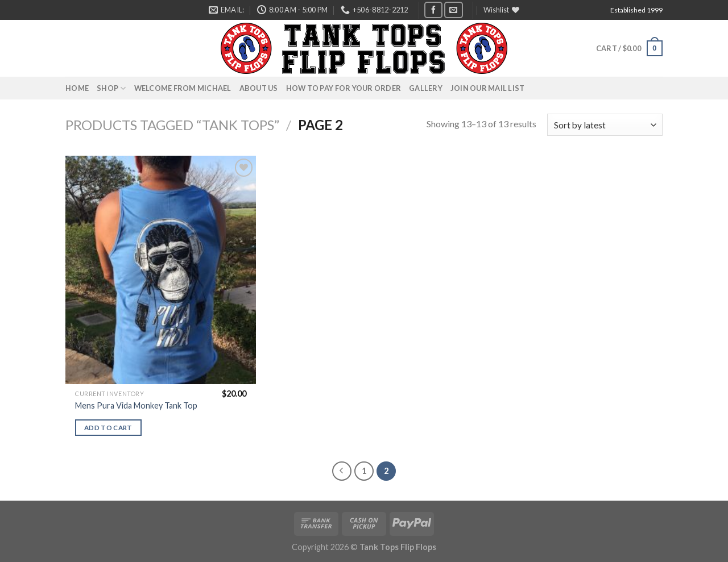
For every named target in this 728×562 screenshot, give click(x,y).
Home (77, 88)
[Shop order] (605, 125)
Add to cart (108, 428)
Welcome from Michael (183, 88)
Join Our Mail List (488, 88)
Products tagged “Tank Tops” (172, 125)
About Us (259, 88)
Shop (111, 88)
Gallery (426, 88)
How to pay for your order (344, 88)
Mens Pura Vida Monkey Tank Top (136, 405)
